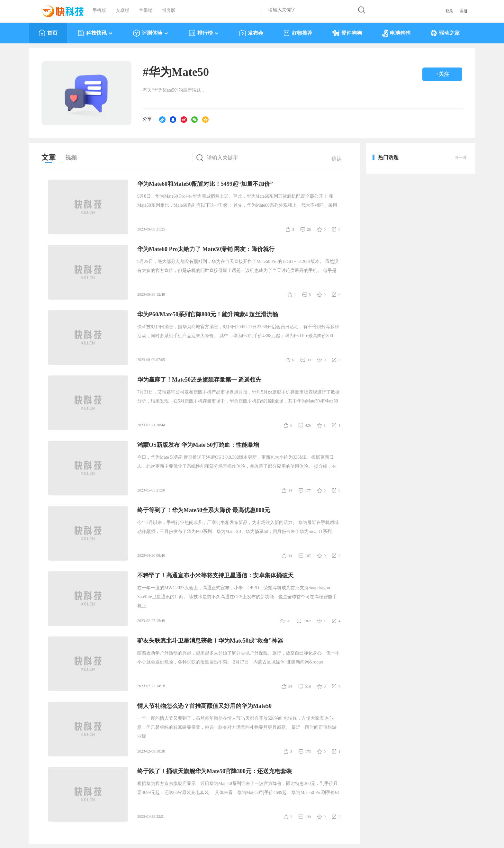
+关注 (442, 74)
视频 (71, 158)
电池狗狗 (396, 33)
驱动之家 (445, 33)
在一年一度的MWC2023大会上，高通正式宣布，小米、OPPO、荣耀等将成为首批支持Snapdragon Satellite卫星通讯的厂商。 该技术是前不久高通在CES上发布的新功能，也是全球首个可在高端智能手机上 (237, 597)
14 (290, 491)
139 (308, 817)
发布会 (251, 33)
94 (290, 686)
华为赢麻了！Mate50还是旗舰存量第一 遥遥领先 (199, 380)
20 (288, 621)
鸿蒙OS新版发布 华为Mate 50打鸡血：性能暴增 (198, 445)
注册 (464, 11)
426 (308, 425)
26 (309, 230)
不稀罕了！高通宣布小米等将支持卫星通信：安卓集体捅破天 (215, 575)
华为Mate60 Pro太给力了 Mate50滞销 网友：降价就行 (206, 249)
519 (308, 686)
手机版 (99, 10)
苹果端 (146, 10)
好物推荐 (298, 33)
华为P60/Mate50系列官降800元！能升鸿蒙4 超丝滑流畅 (208, 314)
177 (308, 491)
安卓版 (122, 10)
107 (308, 556)
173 (308, 752)
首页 (48, 33)
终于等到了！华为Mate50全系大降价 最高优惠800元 (204, 510)
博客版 (169, 10)
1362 (307, 621)
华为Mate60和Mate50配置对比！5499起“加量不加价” (205, 184)
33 (309, 360)
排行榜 (204, 33)
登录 (449, 11)
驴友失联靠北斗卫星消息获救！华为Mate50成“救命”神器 (210, 641)
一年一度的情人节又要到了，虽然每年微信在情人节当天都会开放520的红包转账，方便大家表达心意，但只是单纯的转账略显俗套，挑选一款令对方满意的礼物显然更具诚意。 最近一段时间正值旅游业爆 (237, 727)
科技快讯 (95, 33)
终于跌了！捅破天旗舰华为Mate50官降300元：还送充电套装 (215, 771)
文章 (49, 157)
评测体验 (151, 33)
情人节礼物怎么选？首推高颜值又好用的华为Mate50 (204, 706)
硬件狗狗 (347, 33)
